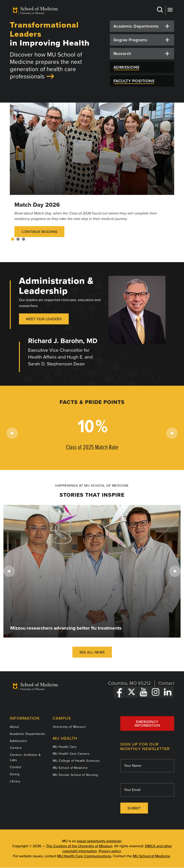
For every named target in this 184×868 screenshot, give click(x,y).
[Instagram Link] (156, 692)
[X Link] (131, 692)
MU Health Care (65, 747)
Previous (12, 433)
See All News (92, 652)
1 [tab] (13, 239)
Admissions (18, 741)
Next (172, 433)
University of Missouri (69, 727)
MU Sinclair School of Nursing (75, 775)
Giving (15, 774)
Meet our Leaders (44, 319)
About (14, 727)
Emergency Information (147, 724)
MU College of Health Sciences (76, 761)
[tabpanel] (92, 174)
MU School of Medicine (70, 768)
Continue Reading (39, 232)
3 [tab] (24, 239)
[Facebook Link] (119, 692)
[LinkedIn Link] (168, 692)
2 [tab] (18, 239)
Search (160, 10)
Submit (134, 808)
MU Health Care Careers (71, 754)
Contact (166, 683)
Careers (16, 748)
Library (15, 781)
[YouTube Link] (144, 692)
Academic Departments (27, 734)
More (170, 10)
